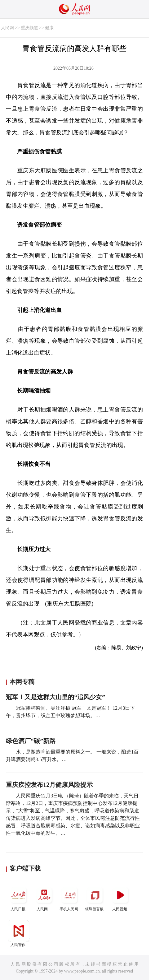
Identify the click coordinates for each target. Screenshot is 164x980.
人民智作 (19, 934)
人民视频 (120, 898)
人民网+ (44, 898)
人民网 (7, 28)
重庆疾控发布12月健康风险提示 (49, 785)
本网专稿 (22, 682)
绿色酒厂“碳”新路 (31, 741)
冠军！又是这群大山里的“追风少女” (55, 697)
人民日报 (19, 898)
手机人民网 (69, 898)
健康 (49, 28)
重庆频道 (29, 28)
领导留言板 (95, 898)
